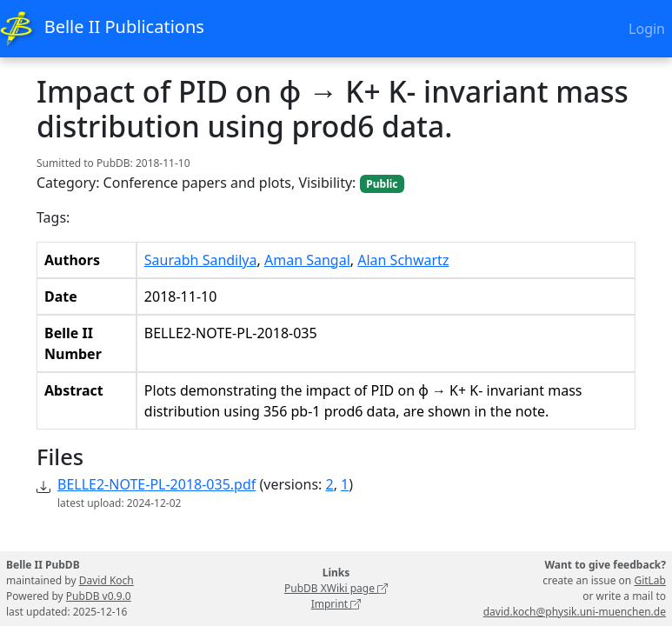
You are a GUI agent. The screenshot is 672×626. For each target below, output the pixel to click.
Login (647, 29)
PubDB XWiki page (336, 588)
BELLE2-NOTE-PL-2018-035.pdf (156, 484)
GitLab (650, 580)
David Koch (106, 580)
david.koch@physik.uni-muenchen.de (575, 612)
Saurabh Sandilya (201, 260)
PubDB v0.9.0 (99, 596)
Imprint (336, 604)
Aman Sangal (307, 260)
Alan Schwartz (403, 260)
